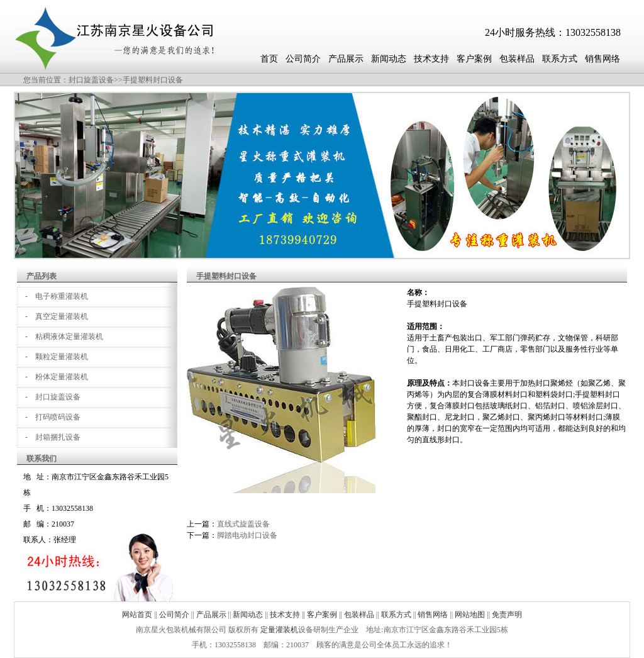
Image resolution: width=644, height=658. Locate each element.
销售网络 (602, 59)
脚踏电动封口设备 (247, 535)
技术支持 (431, 59)
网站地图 (470, 615)
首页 (269, 59)
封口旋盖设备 (91, 80)
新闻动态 (389, 59)
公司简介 (303, 59)
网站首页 (137, 615)
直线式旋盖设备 (243, 524)
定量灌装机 (279, 630)
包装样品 (517, 59)
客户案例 (474, 59)
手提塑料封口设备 (153, 80)
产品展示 (346, 59)
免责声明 (507, 615)
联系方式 (560, 59)
